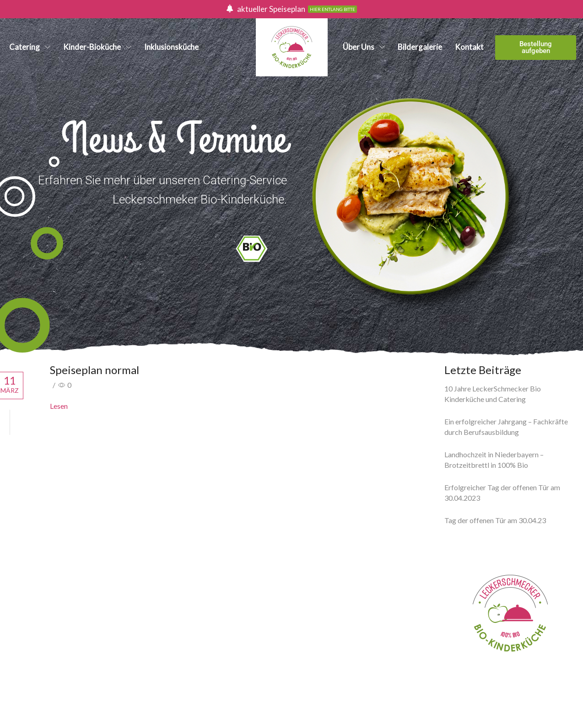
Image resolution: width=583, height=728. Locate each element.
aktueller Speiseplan (271, 9)
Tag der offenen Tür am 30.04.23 (495, 520)
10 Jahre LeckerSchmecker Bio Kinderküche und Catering (493, 394)
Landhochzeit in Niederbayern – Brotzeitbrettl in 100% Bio (494, 460)
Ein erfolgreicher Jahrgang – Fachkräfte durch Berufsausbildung (506, 427)
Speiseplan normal (94, 370)
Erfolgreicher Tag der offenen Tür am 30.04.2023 (502, 492)
